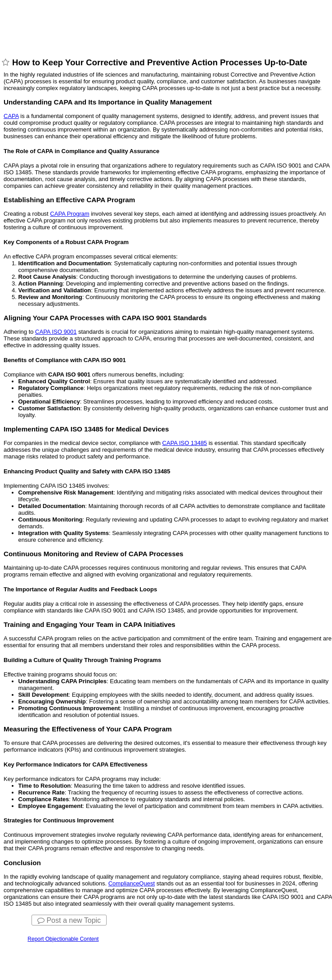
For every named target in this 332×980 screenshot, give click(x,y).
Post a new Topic (69, 920)
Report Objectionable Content (63, 939)
